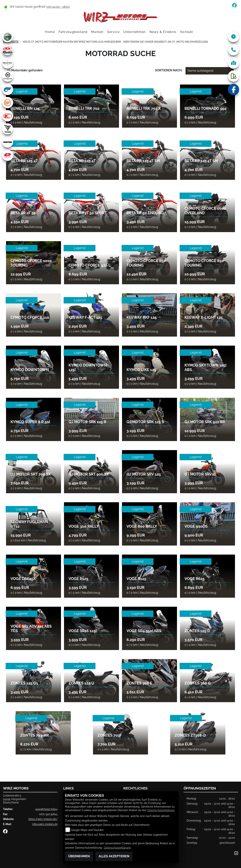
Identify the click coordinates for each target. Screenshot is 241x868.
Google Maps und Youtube (87, 830)
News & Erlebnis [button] (163, 32)
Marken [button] (97, 32)
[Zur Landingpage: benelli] (8, 37)
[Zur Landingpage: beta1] (8, 50)
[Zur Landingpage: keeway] (8, 103)
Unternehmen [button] (135, 32)
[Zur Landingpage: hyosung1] (8, 89)
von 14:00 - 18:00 (58, 7)
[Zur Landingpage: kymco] (8, 116)
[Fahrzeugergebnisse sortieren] (210, 71)
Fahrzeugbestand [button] (73, 32)
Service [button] (113, 32)
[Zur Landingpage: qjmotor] (8, 155)
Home (50, 32)
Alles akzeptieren (114, 856)
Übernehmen (79, 856)
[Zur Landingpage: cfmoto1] (8, 76)
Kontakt (187, 32)
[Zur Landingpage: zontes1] (8, 142)
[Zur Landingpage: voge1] (8, 129)
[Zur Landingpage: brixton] (8, 63)
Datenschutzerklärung (161, 810)
